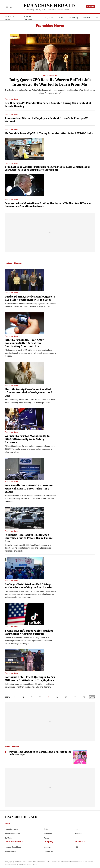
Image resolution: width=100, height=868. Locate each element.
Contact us (48, 852)
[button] (7, 7)
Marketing (73, 18)
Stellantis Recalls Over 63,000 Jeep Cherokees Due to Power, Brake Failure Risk (29, 538)
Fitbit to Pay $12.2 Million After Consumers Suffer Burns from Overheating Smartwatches (24, 343)
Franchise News (9, 18)
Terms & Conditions (13, 847)
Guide (61, 18)
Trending (79, 833)
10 (66, 697)
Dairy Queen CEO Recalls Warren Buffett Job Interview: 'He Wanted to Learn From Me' (50, 82)
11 (75, 697)
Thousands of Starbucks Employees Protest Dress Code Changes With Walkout (48, 120)
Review (86, 18)
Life (97, 18)
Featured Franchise (28, 18)
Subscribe (91, 7)
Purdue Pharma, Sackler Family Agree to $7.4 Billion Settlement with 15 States (30, 298)
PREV (7, 697)
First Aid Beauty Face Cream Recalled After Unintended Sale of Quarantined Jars (28, 393)
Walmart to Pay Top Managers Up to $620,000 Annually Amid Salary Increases (27, 439)
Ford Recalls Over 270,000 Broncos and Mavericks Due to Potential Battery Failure (29, 489)
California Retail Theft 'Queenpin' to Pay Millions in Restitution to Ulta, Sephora (30, 679)
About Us (48, 847)
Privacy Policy (10, 852)
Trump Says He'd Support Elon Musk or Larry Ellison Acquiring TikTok (29, 632)
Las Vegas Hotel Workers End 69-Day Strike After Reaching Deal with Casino (29, 586)
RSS (77, 847)
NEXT (92, 697)
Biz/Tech (49, 18)
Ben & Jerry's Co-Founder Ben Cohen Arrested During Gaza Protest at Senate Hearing (48, 105)
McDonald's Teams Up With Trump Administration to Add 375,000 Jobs (49, 133)
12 (84, 697)
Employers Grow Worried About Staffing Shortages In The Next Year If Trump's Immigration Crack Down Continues (48, 205)
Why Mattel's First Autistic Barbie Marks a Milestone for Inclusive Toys (40, 753)
